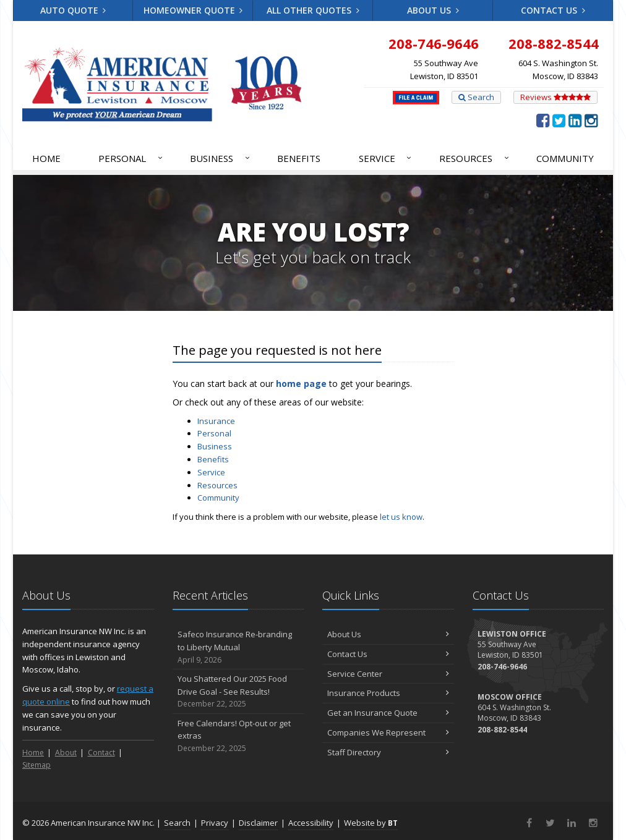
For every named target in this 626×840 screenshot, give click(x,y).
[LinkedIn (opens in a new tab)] (575, 120)
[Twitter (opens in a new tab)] (559, 120)
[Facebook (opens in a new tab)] (543, 120)
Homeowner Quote (193, 10)
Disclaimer (258, 823)
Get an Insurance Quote (388, 713)
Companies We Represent (388, 732)
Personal (131, 158)
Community (565, 158)
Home (46, 158)
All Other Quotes (313, 10)
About (66, 753)
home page (301, 384)
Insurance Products (388, 693)
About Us (433, 10)
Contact (101, 753)
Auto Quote (73, 10)
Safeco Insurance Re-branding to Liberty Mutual (238, 647)
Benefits (299, 158)
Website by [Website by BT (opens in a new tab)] (371, 823)
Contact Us (553, 10)
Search (476, 97)
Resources (475, 158)
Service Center (388, 674)
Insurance (216, 421)
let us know (401, 517)
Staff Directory (388, 752)
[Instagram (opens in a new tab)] (591, 120)
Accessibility (311, 823)
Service (386, 158)
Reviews (555, 97)
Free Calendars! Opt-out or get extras (238, 736)
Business (221, 158)
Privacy (215, 823)
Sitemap (36, 765)
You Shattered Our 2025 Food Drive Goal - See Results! (238, 692)
